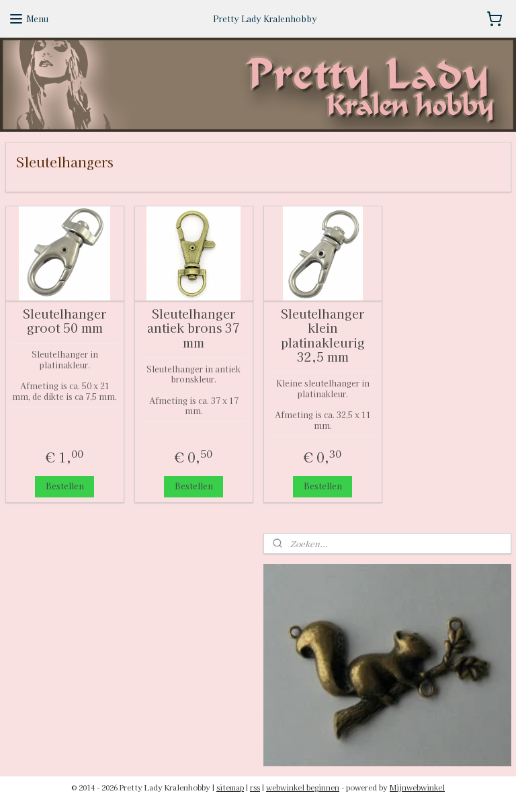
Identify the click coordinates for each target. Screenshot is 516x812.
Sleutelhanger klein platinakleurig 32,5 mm (323, 335)
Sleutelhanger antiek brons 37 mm (193, 328)
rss (255, 787)
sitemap (230, 787)
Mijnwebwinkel (417, 787)
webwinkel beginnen (303, 787)
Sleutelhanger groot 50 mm (64, 320)
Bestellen (65, 486)
